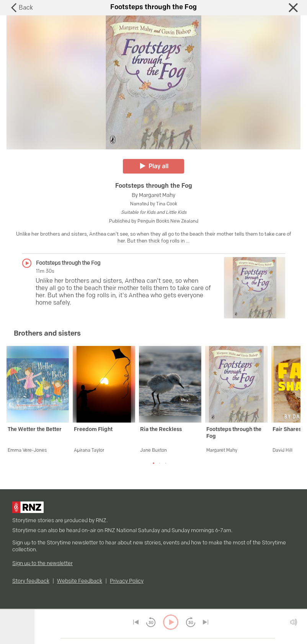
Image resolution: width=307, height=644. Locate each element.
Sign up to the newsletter (42, 564)
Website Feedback (80, 581)
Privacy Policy (127, 581)
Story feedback (31, 581)
